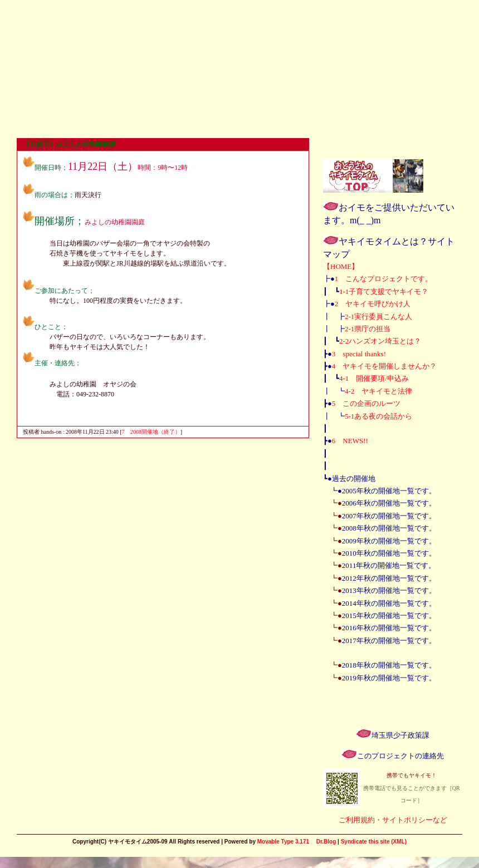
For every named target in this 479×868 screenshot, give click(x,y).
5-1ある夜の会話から (378, 416)
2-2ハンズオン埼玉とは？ (380, 341)
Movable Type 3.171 (283, 842)
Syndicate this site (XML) (374, 842)
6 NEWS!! (350, 441)
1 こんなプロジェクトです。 (384, 279)
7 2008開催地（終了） (151, 432)
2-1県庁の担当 (368, 329)
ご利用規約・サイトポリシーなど (393, 820)
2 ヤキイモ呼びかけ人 (373, 304)
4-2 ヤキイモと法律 (378, 391)
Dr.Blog (326, 842)
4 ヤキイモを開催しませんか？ (385, 366)
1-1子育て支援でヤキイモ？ (384, 291)
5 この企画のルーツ (366, 403)
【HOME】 (341, 266)
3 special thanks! (359, 354)
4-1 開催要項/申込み (374, 378)
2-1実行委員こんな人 (378, 317)
